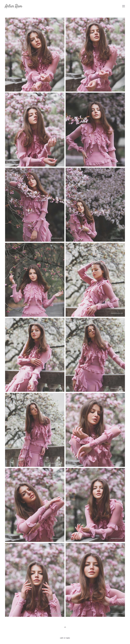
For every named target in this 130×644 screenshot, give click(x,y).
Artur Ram (14, 6)
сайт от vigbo (65, 638)
